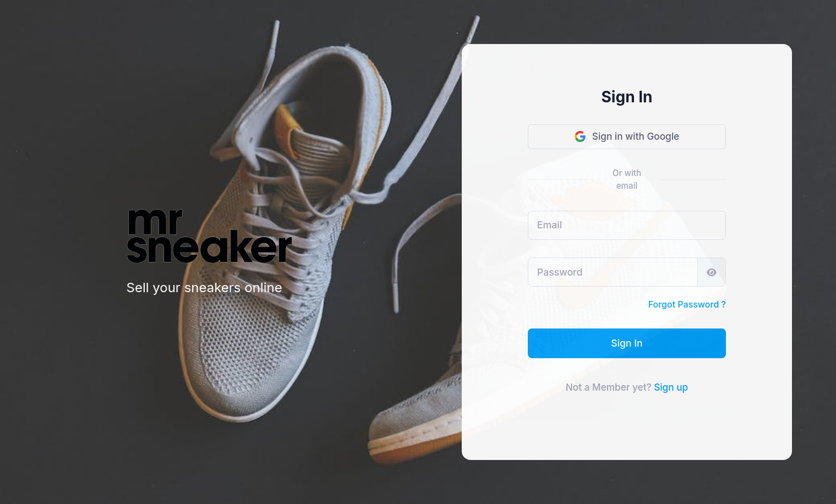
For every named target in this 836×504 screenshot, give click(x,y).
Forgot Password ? (687, 304)
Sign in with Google (627, 136)
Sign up (671, 387)
